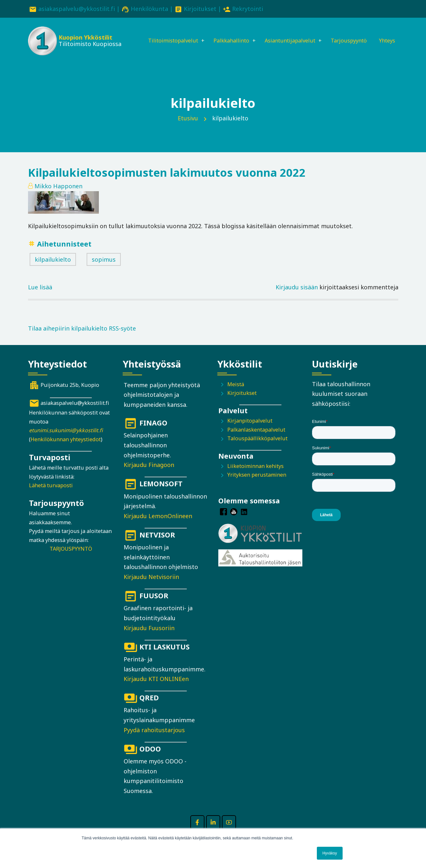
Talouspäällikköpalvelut (257, 448)
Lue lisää (40, 297)
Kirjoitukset (200, 9)
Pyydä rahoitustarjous (154, 739)
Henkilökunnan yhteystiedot (66, 449)
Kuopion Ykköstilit (85, 39)
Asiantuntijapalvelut (287, 34)
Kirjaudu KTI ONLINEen (156, 688)
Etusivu (188, 127)
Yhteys (143, 56)
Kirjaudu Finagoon (149, 474)
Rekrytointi (248, 9)
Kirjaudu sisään (297, 296)
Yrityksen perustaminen (257, 484)
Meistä (236, 394)
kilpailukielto (53, 269)
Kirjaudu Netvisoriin (151, 586)
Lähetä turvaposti (51, 495)
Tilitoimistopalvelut (161, 34)
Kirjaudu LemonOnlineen (158, 525)
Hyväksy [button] (330, 853)
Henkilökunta (149, 9)
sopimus (104, 269)
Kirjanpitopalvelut (250, 430)
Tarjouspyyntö (351, 34)
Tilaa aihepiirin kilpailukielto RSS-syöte (82, 338)
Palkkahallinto (224, 34)
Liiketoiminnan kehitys (256, 475)
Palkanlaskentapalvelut (256, 439)
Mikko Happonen (58, 195)
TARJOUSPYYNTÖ (71, 558)
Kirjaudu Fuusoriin (149, 637)
